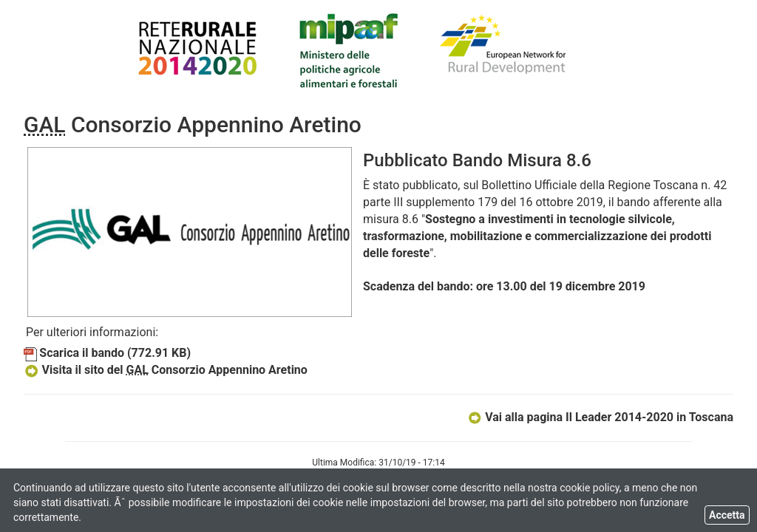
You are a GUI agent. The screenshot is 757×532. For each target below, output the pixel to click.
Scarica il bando (107, 353)
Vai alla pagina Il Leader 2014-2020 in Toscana (600, 417)
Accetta (727, 515)
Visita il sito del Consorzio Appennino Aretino (166, 370)
